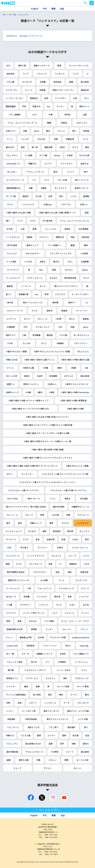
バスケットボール (35, 278)
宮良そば (84, 164)
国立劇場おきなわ (33, 744)
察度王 (68, 498)
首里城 (86, 131)
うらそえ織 (25, 735)
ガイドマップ (13, 270)
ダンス (43, 286)
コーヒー (74, 695)
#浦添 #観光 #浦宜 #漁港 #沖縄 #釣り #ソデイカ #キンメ (32, 466)
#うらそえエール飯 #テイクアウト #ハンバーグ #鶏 (65, 474)
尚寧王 (43, 262)
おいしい (78, 768)
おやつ (10, 474)
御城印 (68, 229)
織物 (86, 245)
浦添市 (49, 311)
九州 (60, 327)
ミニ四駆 (28, 155)
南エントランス (82, 180)
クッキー (49, 629)
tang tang (84, 646)
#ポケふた (69, 376)
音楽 (50, 564)
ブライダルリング (66, 588)
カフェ (84, 670)
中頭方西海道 (31, 719)
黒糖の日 (32, 164)
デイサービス (32, 678)
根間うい (11, 384)
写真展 (43, 82)
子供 (25, 327)
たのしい (53, 760)
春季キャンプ (32, 245)
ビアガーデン (12, 90)
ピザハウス (60, 294)
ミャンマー (11, 686)
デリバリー (43, 548)
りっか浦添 (11, 262)
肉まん (68, 646)
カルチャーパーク (15, 311)
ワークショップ (13, 588)
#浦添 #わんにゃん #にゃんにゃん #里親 (52, 351)
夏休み (86, 744)
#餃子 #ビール (34, 498)
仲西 (8, 703)
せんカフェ (57, 556)
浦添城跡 (71, 727)
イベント (71, 172)
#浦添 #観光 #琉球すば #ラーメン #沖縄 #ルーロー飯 (48, 441)
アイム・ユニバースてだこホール (74, 221)
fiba (41, 270)
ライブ (26, 74)
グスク (35, 311)
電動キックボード (42, 65)
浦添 (65, 678)
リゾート (29, 90)
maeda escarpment (81, 637)
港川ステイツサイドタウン (66, 286)
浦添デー (72, 302)
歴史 (20, 523)
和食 (19, 621)
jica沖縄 (44, 580)
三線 (24, 335)
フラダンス (60, 74)
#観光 (59, 368)
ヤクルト (47, 768)
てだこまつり (83, 703)
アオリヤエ (66, 204)
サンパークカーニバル (79, 65)
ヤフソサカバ (66, 164)
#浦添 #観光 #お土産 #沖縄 (19, 213)
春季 (51, 523)
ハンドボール (50, 703)
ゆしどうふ (84, 531)
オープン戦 (11, 196)
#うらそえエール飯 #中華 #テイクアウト (69, 490)
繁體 (53, 9)
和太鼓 (76, 735)
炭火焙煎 (37, 695)
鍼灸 (70, 572)
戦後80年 (85, 90)
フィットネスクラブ (36, 556)
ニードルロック (13, 237)
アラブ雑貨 (49, 621)
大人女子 (32, 531)
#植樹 (73, 368)
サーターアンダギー (80, 294)
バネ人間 (63, 335)
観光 (48, 131)
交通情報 (11, 327)
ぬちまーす (11, 597)
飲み (61, 196)
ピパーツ (85, 588)
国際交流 (60, 237)
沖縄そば (10, 735)
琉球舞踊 (36, 335)
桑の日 (56, 262)
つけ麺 (9, 605)
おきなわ (53, 278)
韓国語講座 (11, 106)
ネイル (59, 605)
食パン (9, 294)
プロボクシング (82, 678)
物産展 (42, 90)
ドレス (61, 580)
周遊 (59, 65)
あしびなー (12, 172)
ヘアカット (44, 605)
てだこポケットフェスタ (60, 253)
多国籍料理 (23, 294)
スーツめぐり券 (29, 711)
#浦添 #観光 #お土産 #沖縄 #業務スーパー (58, 213)
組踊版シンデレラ (45, 654)
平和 (24, 106)
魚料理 (70, 531)
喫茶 (47, 294)
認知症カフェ (12, 678)
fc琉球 (70, 155)
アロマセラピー (40, 572)
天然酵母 (62, 662)
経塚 (35, 229)
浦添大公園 (24, 760)
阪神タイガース (82, 188)
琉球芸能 (57, 82)
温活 (57, 572)
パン (47, 662)
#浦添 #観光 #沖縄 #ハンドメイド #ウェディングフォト (48, 458)
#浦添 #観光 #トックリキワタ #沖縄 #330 (30, 409)
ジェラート (69, 613)
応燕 (50, 196)
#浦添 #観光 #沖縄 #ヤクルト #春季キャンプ (28, 400)
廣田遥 (50, 335)
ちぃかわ (27, 343)
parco (36, 131)
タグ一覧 (12, 15)
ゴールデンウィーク (15, 180)
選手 (8, 523)
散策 (67, 760)
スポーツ (33, 703)
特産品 (64, 123)
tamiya (57, 155)
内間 (56, 139)
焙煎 (50, 695)
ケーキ (67, 703)
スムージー (67, 629)
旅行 (86, 172)
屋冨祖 (86, 319)
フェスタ (25, 139)
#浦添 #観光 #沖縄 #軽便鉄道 (73, 400)
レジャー (10, 711)
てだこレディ (12, 744)
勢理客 (34, 629)
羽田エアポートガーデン (63, 90)
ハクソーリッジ (50, 646)
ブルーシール (12, 515)
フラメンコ (42, 74)
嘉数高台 (34, 98)
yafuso (85, 270)
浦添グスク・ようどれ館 (78, 711)
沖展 (31, 188)
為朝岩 (29, 237)
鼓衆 (64, 735)
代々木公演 (84, 155)
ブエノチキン (12, 155)
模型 (87, 147)
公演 (23, 229)
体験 (73, 744)
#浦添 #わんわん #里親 (16, 351)
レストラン (84, 597)
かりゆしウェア (43, 327)
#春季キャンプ (12, 392)
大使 (75, 98)
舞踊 (49, 123)
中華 (51, 115)
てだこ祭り (53, 727)
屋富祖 (10, 286)
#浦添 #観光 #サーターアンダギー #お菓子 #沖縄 (47, 433)
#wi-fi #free (13, 498)
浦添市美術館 (12, 752)
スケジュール (83, 515)
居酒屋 (86, 196)
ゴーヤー (48, 164)
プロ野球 (54, 752)
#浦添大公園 (28, 368)
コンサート (11, 319)
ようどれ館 (83, 719)
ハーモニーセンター (15, 98)
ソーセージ (26, 286)
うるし (70, 262)
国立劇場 (85, 82)
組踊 (71, 82)
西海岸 (64, 311)
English (35, 9)
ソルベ (55, 613)
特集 (38, 760)
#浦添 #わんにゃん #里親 (77, 466)
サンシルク (12, 253)
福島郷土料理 (25, 637)
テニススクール (13, 556)
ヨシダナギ (27, 82)
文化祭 (10, 229)
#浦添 (52, 392)
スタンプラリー (81, 343)
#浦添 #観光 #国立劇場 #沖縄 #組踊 (47, 449)
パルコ (44, 343)
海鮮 (44, 531)
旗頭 (39, 735)
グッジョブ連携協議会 (16, 695)
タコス (26, 539)
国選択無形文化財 (15, 629)
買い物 (35, 147)
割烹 (87, 539)
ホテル (33, 221)
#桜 (86, 368)
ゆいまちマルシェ (81, 335)
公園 (84, 115)
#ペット (11, 368)
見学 (62, 744)
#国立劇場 (85, 376)
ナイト (20, 221)
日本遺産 (84, 498)
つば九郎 (55, 515)
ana (48, 106)
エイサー (51, 735)
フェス (76, 74)
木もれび (33, 621)
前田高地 (30, 646)
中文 (45, 9)
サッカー (60, 106)
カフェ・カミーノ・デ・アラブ (75, 621)
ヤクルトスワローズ (34, 752)
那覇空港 (70, 139)
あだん (72, 319)
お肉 (9, 548)
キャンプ (17, 768)
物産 (73, 327)
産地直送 (57, 531)
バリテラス (11, 613)
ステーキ (25, 654)
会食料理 (50, 539)
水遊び (62, 147)
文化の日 (41, 139)
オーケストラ (61, 188)
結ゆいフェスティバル (33, 302)
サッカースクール (80, 548)
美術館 (55, 302)
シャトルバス (28, 204)
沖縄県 (44, 188)
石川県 (38, 196)
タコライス (11, 539)
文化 (8, 65)
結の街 (10, 302)
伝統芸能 (85, 237)
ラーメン (85, 613)
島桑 (51, 744)
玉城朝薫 (85, 262)
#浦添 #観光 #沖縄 (75, 409)
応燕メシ (84, 204)
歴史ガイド (84, 106)
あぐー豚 (10, 654)
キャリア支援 (63, 686)
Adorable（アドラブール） (32, 36)
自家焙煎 (11, 74)
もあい (72, 605)
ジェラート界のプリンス (34, 613)
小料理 (58, 319)
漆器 (54, 270)
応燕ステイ (11, 131)
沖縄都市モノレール (80, 507)
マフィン (84, 629)
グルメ (10, 204)
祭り (86, 727)
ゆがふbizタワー (33, 253)
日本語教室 (83, 229)
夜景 (8, 621)
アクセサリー (25, 605)
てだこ (86, 98)
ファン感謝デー (54, 245)
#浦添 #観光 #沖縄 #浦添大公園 (75, 360)
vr (88, 74)
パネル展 (10, 82)
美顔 (8, 564)
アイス (85, 139)
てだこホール (13, 727)
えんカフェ (50, 678)
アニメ (52, 498)
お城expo (48, 204)
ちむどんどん (83, 351)
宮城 (20, 703)
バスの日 (28, 262)
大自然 (40, 376)
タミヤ (75, 147)
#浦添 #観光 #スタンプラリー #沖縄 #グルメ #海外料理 (47, 425)
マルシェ (61, 131)
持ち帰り (24, 548)
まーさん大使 (83, 760)
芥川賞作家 (48, 221)
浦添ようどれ (34, 727)
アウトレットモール (35, 172)
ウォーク (29, 515)
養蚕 (73, 245)
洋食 (70, 597)
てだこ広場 (62, 180)
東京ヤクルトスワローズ (57, 719)
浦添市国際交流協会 (16, 572)
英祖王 (27, 376)
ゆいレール (43, 319)
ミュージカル (51, 229)
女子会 (86, 605)
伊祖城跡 (11, 719)
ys (87, 302)
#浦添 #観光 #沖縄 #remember (75, 392)
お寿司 (60, 548)
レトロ (73, 196)
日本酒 (41, 637)
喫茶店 (68, 115)
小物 (29, 588)
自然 (46, 98)
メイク (86, 556)
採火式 (34, 662)
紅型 (87, 735)
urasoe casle (12, 646)
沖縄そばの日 (12, 360)
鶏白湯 (57, 597)
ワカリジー (44, 237)
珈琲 (61, 695)
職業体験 (48, 147)
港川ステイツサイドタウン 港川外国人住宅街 (26, 507)
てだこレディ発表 (15, 662)
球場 (42, 515)
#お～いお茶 (12, 376)
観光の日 (10, 147)
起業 (38, 686)
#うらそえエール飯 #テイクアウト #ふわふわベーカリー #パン (48, 482)
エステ (19, 564)
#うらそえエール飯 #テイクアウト (24, 490)
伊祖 (72, 237)
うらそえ (65, 523)
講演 (26, 686)
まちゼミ (69, 270)
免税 (23, 147)
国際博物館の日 (13, 188)
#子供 (10, 343)
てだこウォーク (35, 564)
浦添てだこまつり (51, 711)
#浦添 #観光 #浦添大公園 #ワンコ (39, 360)
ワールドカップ (13, 278)
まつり (27, 319)
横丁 (8, 221)
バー (61, 564)
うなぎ (86, 564)
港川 (74, 131)
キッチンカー (27, 474)
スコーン (9, 637)
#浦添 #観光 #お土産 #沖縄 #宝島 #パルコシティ (48, 417)
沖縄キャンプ (36, 523)
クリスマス (42, 597)
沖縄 (25, 131)
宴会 (38, 539)
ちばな (75, 539)
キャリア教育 (83, 686)
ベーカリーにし (81, 662)
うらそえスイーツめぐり (35, 670)
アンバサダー (61, 98)
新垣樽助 (53, 376)
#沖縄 (45, 368)
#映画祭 (60, 343)
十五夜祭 (84, 253)
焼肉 (55, 172)
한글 (62, 9)
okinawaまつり (13, 164)
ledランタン (82, 123)
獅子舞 (11, 670)
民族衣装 (84, 572)
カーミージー (82, 311)
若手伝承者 (12, 245)
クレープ (72, 556)
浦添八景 (22, 65)
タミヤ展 (43, 155)
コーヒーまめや (64, 670)
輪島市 (26, 196)
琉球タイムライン (31, 384)
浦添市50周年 (59, 507)
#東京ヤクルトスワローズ (77, 384)
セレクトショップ (14, 531)
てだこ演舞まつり (81, 654)
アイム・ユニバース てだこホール (22, 123)
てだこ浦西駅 (14, 115)
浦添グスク (11, 335)
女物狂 (63, 654)
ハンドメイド (24, 15)
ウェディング (81, 580)
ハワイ (47, 180)
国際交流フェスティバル (19, 580)
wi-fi (35, 115)
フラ (34, 180)
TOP (4, 15)
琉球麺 (26, 597)
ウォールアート (45, 588)
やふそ (86, 278)
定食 (63, 539)
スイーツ (70, 752)
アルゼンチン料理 (58, 637)
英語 (87, 213)
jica (36, 294)
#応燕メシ (52, 384)
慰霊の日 (36, 106)
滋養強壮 (73, 564)
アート (10, 139)
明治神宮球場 (70, 278)
